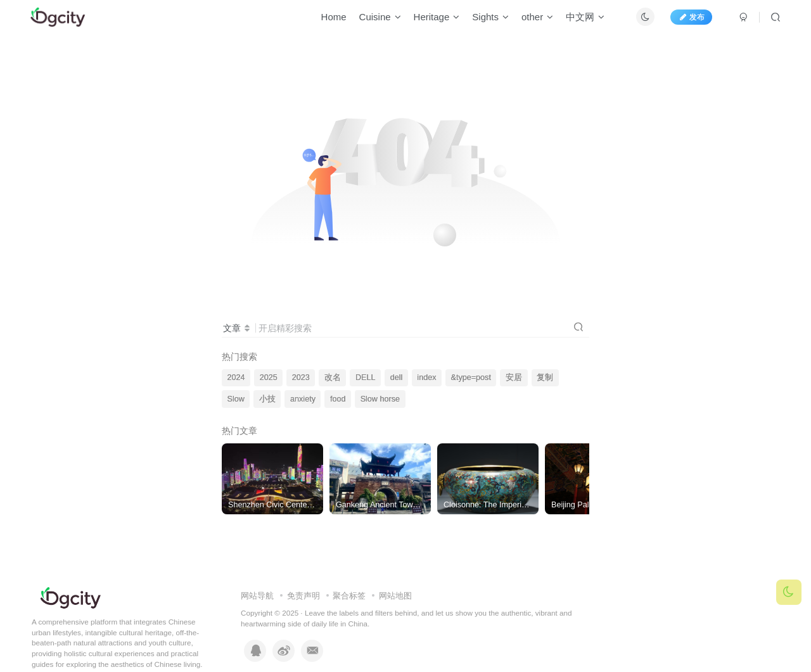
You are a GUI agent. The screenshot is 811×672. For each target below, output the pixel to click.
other (531, 21)
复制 (545, 377)
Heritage (430, 21)
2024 (236, 377)
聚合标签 (349, 596)
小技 (267, 399)
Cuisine (373, 21)
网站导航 (257, 596)
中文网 (579, 21)
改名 (333, 377)
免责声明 (303, 596)
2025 (269, 377)
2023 (301, 377)
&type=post (471, 377)
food (338, 399)
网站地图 (395, 596)
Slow (236, 399)
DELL (366, 377)
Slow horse (380, 399)
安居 (514, 377)
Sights (484, 21)
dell (397, 377)
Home (327, 21)
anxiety (303, 399)
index (426, 377)
